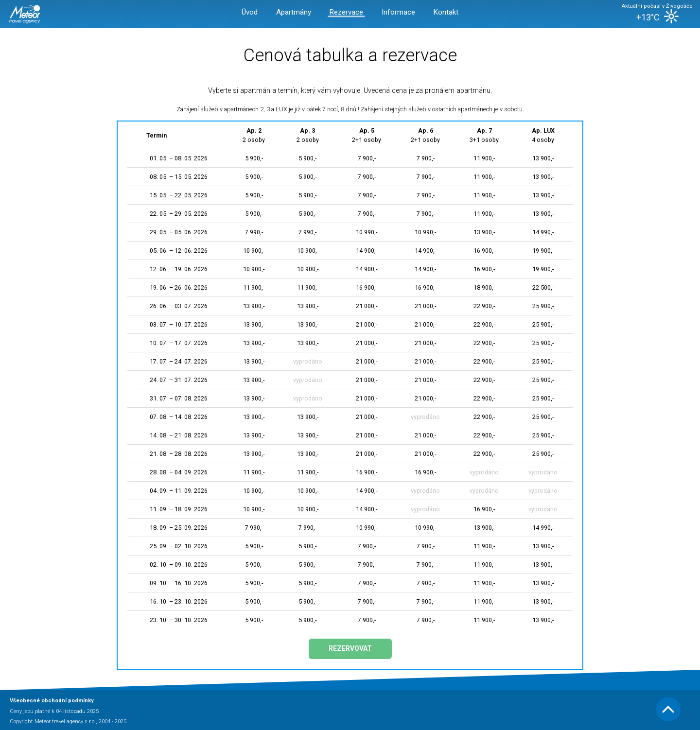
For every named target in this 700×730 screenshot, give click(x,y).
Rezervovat (350, 648)
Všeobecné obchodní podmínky (52, 701)
